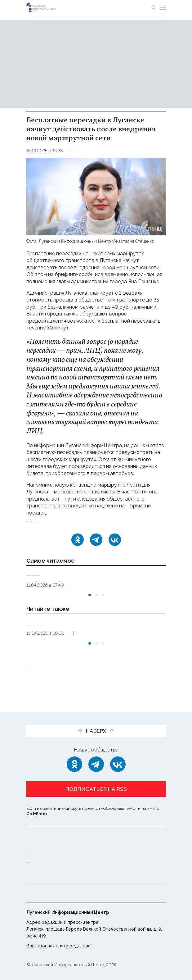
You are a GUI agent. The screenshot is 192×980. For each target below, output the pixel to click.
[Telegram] (96, 547)
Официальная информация (44, 845)
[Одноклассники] (78, 547)
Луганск (38, 525)
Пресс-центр (116, 842)
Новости (37, 829)
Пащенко (64, 525)
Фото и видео (44, 861)
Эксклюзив (108, 151)
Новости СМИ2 (45, 687)
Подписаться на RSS (96, 783)
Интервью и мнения (125, 829)
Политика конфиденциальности (68, 893)
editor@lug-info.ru (47, 953)
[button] (90, 609)
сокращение (41, 513)
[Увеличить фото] (96, 196)
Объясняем (114, 854)
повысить (38, 300)
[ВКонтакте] (115, 547)
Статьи (35, 874)
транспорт (93, 525)
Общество (79, 151)
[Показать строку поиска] (154, 7)
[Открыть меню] (163, 7)
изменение (111, 499)
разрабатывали (68, 492)
